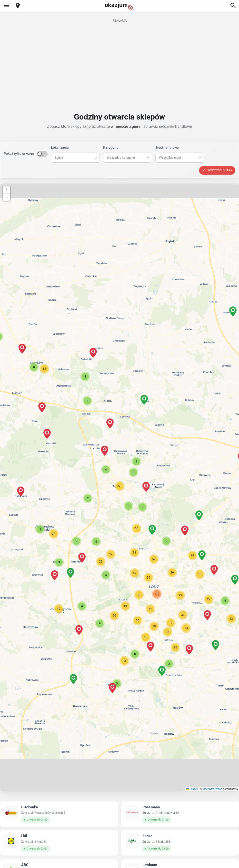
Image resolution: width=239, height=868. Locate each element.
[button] (120, 486)
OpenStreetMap (213, 789)
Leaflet (192, 789)
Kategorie (111, 148)
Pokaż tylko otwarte (19, 154)
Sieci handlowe (167, 148)
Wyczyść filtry (217, 170)
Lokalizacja (60, 148)
